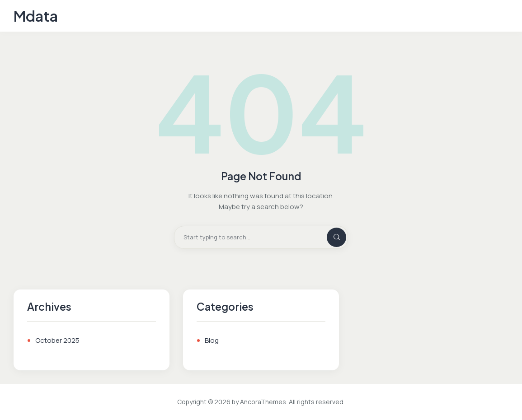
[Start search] (329, 237)
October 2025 (57, 340)
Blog (212, 340)
